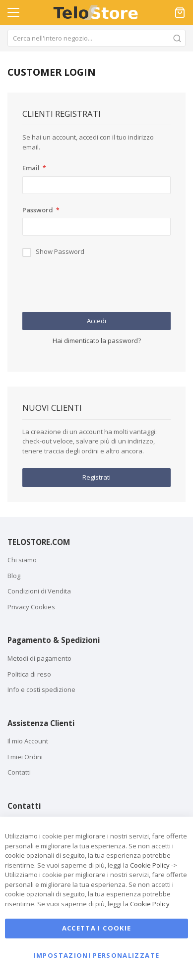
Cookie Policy (150, 865)
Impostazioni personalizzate (96, 955)
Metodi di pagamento (39, 658)
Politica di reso (29, 674)
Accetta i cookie (97, 928)
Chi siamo (22, 560)
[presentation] (98, 288)
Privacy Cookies (31, 607)
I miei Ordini (25, 757)
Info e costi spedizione (41, 689)
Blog (14, 576)
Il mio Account (28, 741)
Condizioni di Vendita (39, 591)
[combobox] (96, 38)
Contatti (19, 772)
